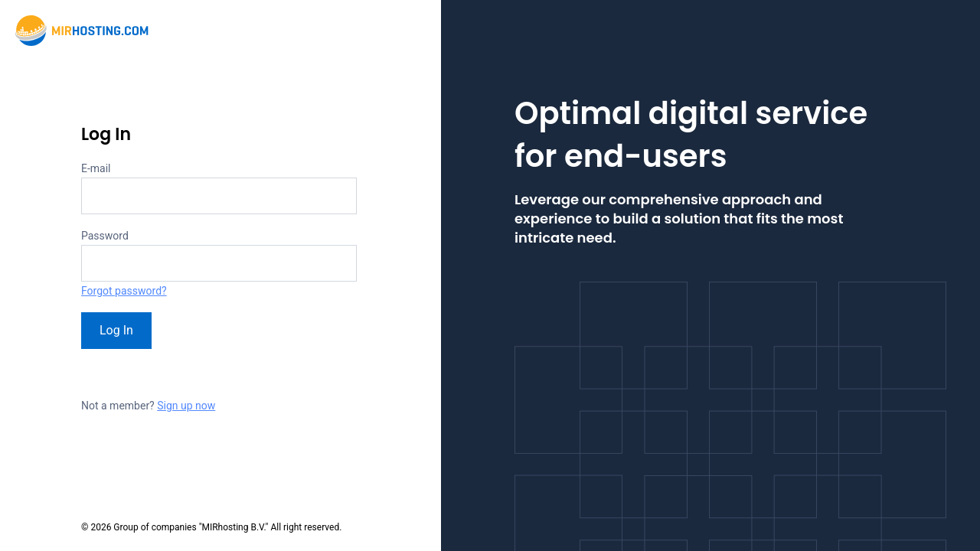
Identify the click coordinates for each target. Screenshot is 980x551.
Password (105, 236)
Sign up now (186, 406)
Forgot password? (124, 291)
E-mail (96, 168)
